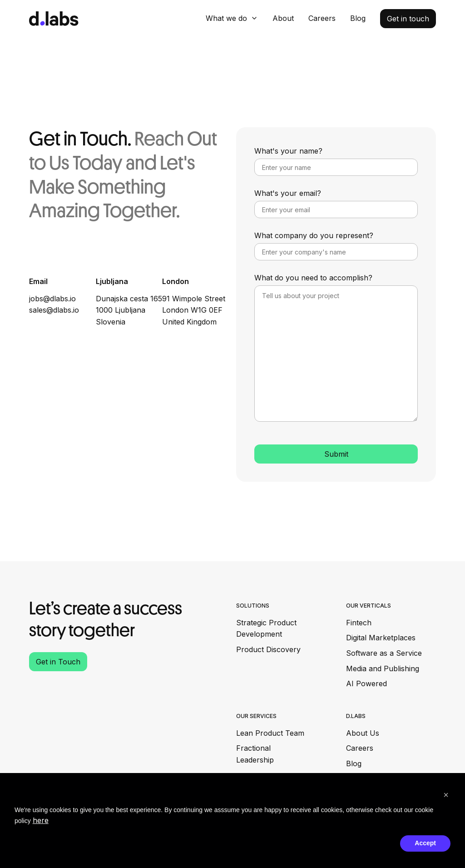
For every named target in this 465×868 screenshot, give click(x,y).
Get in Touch (58, 662)
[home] (54, 19)
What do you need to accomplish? (313, 278)
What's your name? (288, 151)
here (41, 820)
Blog (358, 18)
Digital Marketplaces (381, 638)
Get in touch (408, 19)
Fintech (359, 623)
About (283, 18)
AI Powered (366, 683)
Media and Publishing (383, 668)
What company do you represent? (314, 235)
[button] (232, 18)
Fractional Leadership (255, 754)
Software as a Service (384, 653)
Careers (322, 18)
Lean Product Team (270, 733)
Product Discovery (268, 649)
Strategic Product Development (266, 629)
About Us (363, 733)
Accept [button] (425, 843)
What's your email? (288, 193)
